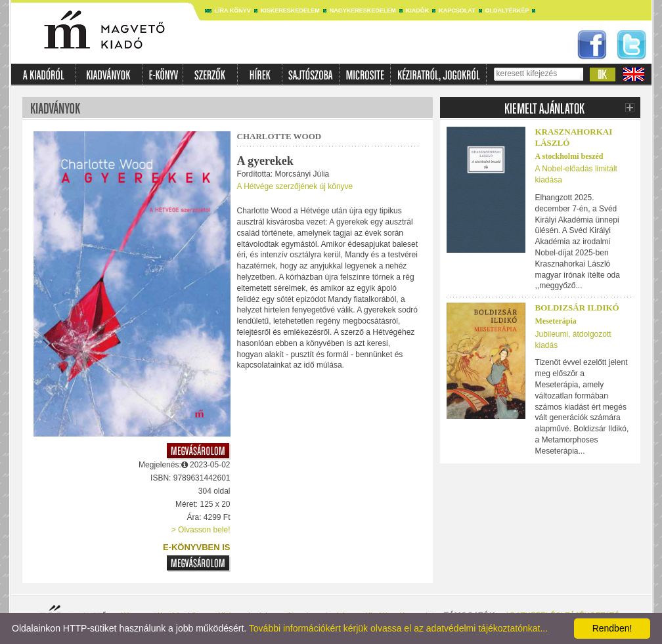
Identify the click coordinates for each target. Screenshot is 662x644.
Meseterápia (556, 321)
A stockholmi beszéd (569, 156)
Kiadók (418, 11)
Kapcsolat (457, 11)
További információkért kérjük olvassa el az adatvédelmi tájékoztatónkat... (398, 628)
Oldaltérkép (507, 11)
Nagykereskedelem (363, 11)
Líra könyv (233, 11)
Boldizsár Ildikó (577, 308)
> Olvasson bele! (201, 530)
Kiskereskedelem (290, 11)
